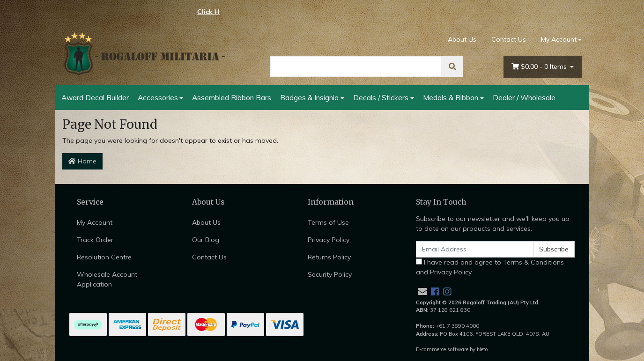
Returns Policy (329, 257)
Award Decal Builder (95, 97)
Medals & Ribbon (451, 97)
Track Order (95, 240)
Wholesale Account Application (107, 279)
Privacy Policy (329, 240)
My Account (95, 222)
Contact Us (509, 39)
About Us (462, 39)
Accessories (158, 97)
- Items (540, 67)
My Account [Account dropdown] (559, 39)
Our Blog (206, 240)
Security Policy (330, 274)
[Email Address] (475, 249)
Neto (482, 349)
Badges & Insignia (309, 97)
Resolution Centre (104, 257)
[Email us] (422, 291)
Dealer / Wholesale (524, 97)
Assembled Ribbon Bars (232, 97)
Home (82, 161)
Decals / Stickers (381, 97)
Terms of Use (328, 222)
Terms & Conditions (533, 262)
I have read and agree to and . (490, 267)
